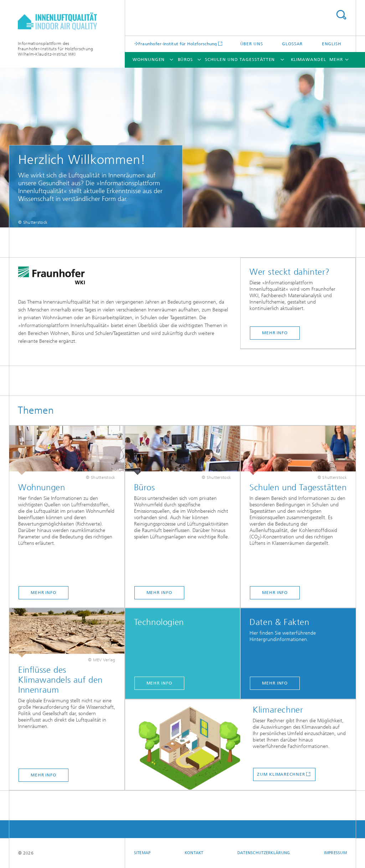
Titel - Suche (341, 15)
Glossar (292, 44)
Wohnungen (149, 60)
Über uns (252, 44)
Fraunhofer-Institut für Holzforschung (178, 44)
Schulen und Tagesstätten (240, 60)
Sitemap (142, 853)
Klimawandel (309, 60)
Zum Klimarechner (281, 774)
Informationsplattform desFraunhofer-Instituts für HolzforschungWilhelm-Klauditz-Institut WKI (55, 49)
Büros (186, 60)
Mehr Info (275, 333)
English (332, 44)
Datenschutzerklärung (264, 853)
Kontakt (194, 853)
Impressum (335, 853)
